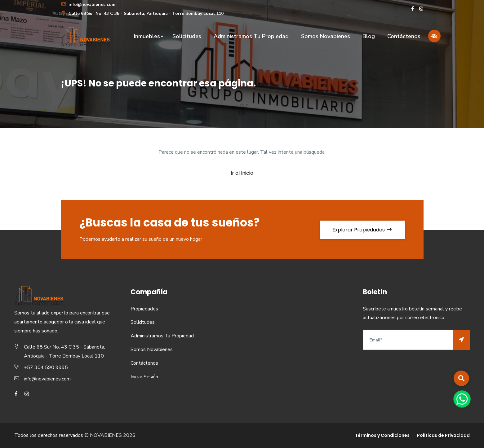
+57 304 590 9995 (46, 368)
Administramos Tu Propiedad (251, 36)
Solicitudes (187, 36)
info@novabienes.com (88, 4)
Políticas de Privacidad (443, 436)
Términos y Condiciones (382, 436)
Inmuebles (147, 36)
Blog (369, 36)
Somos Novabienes (326, 36)
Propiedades (144, 309)
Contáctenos (404, 36)
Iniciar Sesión (144, 377)
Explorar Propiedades (362, 230)
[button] (461, 378)
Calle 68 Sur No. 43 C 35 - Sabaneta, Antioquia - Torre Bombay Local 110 (142, 13)
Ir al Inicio (242, 173)
